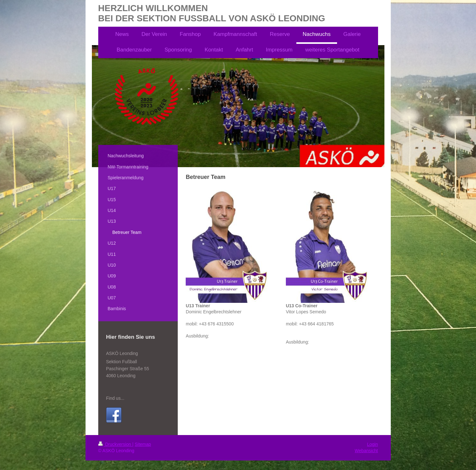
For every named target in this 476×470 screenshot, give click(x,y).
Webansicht (366, 451)
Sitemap (143, 444)
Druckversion (115, 444)
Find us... (115, 398)
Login (372, 444)
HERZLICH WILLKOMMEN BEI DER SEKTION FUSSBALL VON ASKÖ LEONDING (212, 13)
